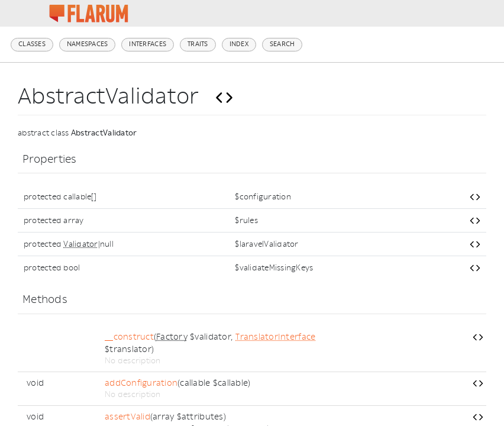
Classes (32, 44)
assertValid (127, 417)
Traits (198, 44)
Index (239, 44)
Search (282, 44)
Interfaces (148, 44)
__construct (129, 337)
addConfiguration (141, 383)
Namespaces (88, 44)
